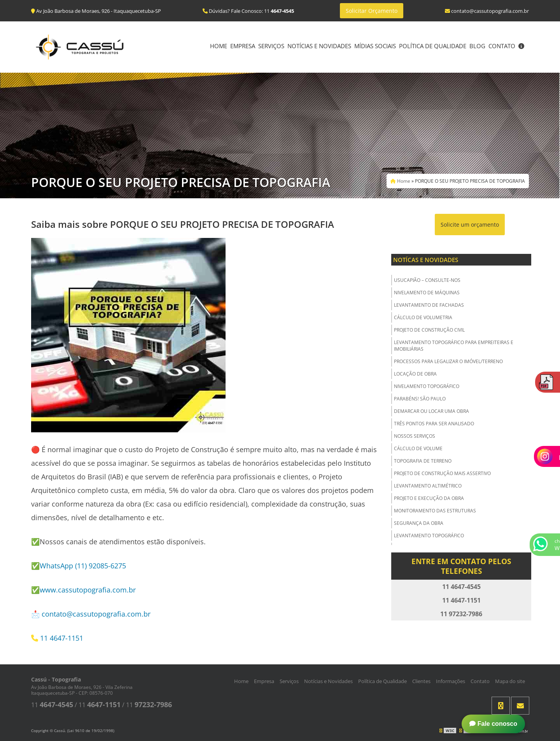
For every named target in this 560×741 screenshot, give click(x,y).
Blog (477, 46)
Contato (502, 46)
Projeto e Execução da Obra (429, 498)
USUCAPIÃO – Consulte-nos (427, 280)
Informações (451, 681)
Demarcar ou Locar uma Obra (431, 411)
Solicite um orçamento (470, 225)
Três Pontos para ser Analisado (434, 424)
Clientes (421, 681)
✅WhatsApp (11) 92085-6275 (79, 566)
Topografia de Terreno (423, 461)
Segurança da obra (419, 523)
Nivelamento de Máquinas (427, 293)
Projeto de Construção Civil (429, 330)
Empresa (243, 46)
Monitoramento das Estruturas (435, 511)
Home (219, 46)
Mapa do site (510, 681)
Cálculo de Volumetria (423, 317)
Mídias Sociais (375, 46)
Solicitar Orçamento (372, 11)
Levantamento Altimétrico (428, 486)
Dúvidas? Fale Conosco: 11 (248, 11)
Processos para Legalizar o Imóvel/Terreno (448, 361)
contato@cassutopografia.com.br (96, 614)
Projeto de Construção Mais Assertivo (442, 473)
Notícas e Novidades (426, 260)
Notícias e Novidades (319, 46)
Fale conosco (493, 724)
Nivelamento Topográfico (427, 386)
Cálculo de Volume (418, 448)
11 (52, 705)
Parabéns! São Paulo (420, 399)
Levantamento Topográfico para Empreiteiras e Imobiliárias (454, 346)
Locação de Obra (415, 374)
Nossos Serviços (415, 436)
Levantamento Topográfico (429, 536)
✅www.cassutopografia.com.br (83, 590)
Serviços (271, 46)
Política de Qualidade (433, 46)
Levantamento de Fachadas (429, 305)
